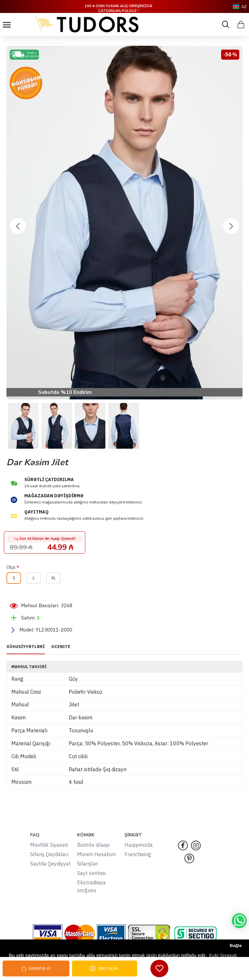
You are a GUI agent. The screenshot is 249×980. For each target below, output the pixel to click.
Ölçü (11, 567)
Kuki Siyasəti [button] (223, 955)
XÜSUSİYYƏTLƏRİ (26, 647)
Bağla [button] (236, 945)
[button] (18, 226)
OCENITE (61, 647)
